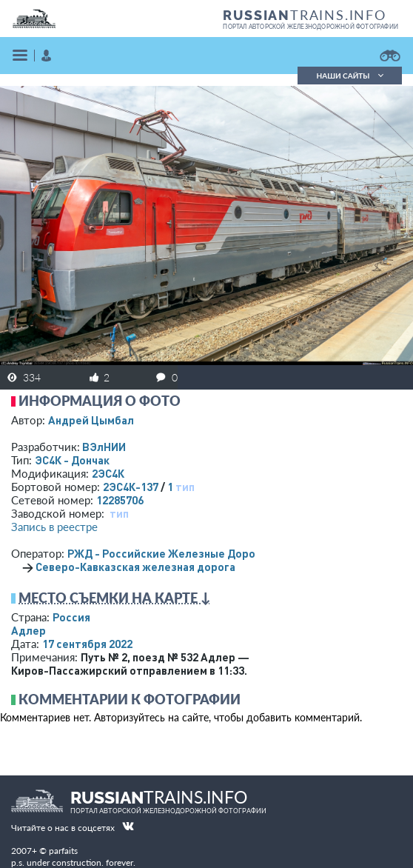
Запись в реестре (54, 527)
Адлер (28, 630)
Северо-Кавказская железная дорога (135, 567)
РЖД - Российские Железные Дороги (167, 553)
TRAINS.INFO (304, 15)
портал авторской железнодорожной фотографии (310, 27)
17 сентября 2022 (87, 644)
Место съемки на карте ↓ (115, 598)
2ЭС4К (108, 473)
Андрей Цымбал (91, 420)
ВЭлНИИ (104, 447)
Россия (71, 617)
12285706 (120, 500)
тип (185, 487)
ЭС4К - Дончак (72, 460)
